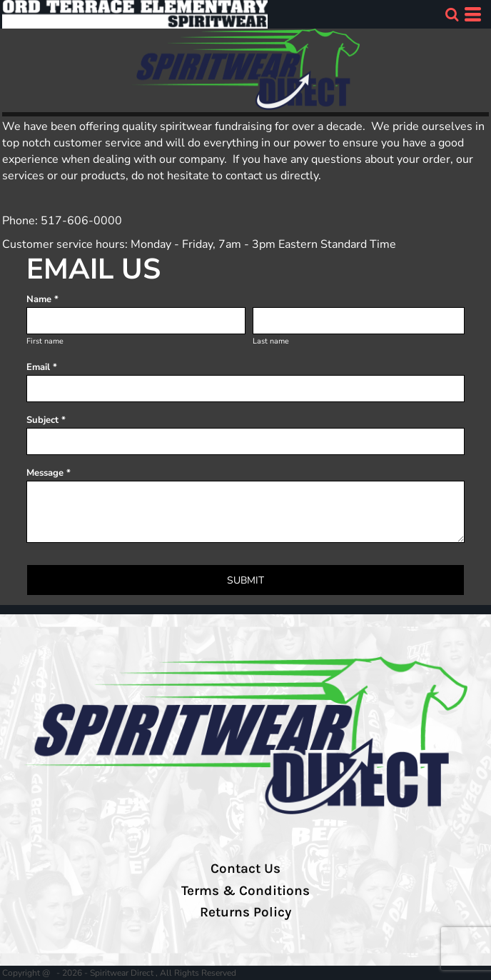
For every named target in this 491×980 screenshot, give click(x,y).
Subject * (46, 420)
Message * (49, 473)
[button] (452, 14)
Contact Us (246, 869)
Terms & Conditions (246, 891)
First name (45, 341)
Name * (42, 299)
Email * (42, 367)
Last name (271, 341)
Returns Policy (246, 912)
